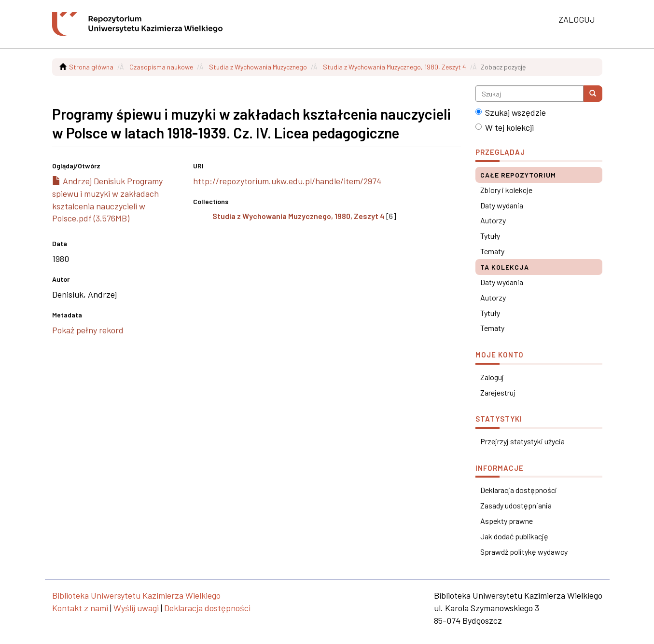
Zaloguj (492, 377)
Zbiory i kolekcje (506, 190)
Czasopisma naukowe (161, 67)
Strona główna (91, 67)
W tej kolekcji (505, 127)
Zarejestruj (498, 392)
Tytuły (490, 236)
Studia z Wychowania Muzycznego (258, 67)
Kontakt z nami (80, 608)
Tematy (492, 251)
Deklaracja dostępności (519, 490)
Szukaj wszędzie (511, 112)
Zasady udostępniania (516, 505)
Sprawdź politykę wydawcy (524, 552)
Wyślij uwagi (136, 608)
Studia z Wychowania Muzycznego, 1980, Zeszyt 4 (395, 67)
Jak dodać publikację (514, 536)
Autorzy (493, 220)
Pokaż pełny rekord (88, 330)
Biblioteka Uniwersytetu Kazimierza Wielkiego (136, 595)
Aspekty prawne (507, 521)
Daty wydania (502, 205)
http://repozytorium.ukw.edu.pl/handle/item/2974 (287, 181)
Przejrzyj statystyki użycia (522, 441)
